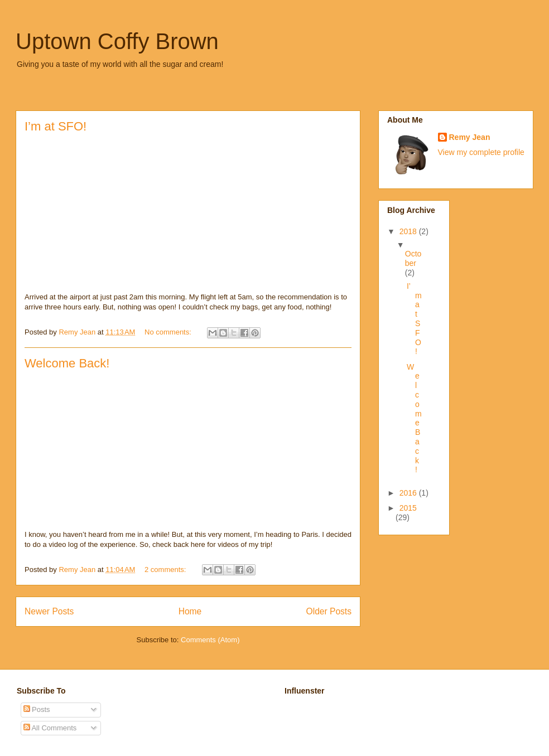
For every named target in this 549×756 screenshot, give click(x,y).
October (413, 258)
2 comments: (166, 570)
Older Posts (329, 611)
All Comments (50, 728)
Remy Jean (470, 137)
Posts (37, 709)
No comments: (169, 332)
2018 (409, 231)
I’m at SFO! (56, 126)
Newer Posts (49, 611)
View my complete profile (481, 152)
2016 (409, 493)
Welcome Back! (67, 363)
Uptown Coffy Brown (117, 41)
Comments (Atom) (210, 640)
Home (190, 611)
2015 (408, 508)
